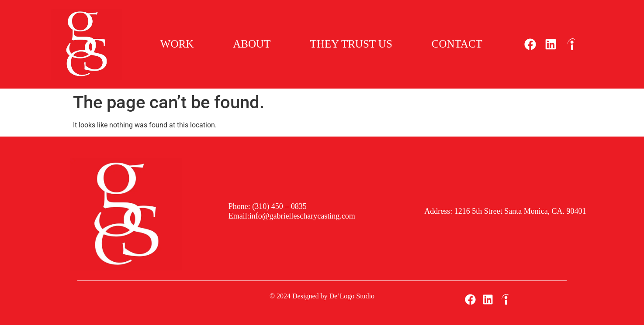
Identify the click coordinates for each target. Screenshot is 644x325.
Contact (457, 44)
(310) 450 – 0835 (279, 206)
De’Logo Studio (352, 296)
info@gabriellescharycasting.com (302, 216)
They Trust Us (351, 44)
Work (177, 44)
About (252, 44)
